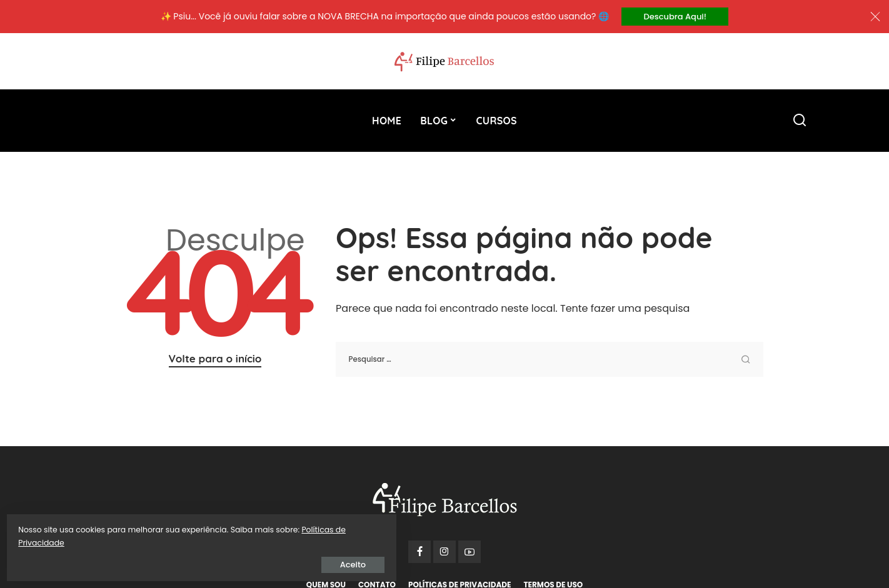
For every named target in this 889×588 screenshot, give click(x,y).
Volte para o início (215, 360)
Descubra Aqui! (675, 17)
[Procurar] (800, 122)
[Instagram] (444, 554)
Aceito (153, 561)
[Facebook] (419, 554)
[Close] (875, 17)
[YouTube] (470, 554)
